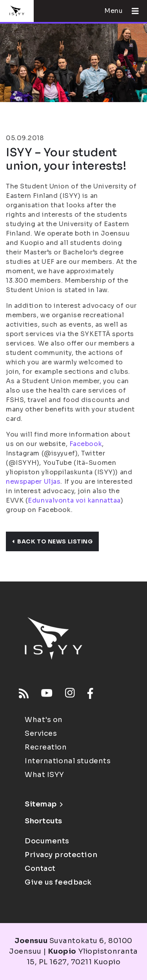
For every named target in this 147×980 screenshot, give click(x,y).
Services (41, 733)
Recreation (46, 747)
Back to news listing (52, 541)
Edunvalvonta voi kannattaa (74, 500)
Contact (40, 868)
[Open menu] (132, 11)
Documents (47, 841)
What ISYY (44, 775)
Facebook (86, 444)
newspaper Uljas (33, 482)
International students (68, 761)
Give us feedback (58, 882)
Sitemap (44, 804)
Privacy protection (61, 855)
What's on (44, 720)
